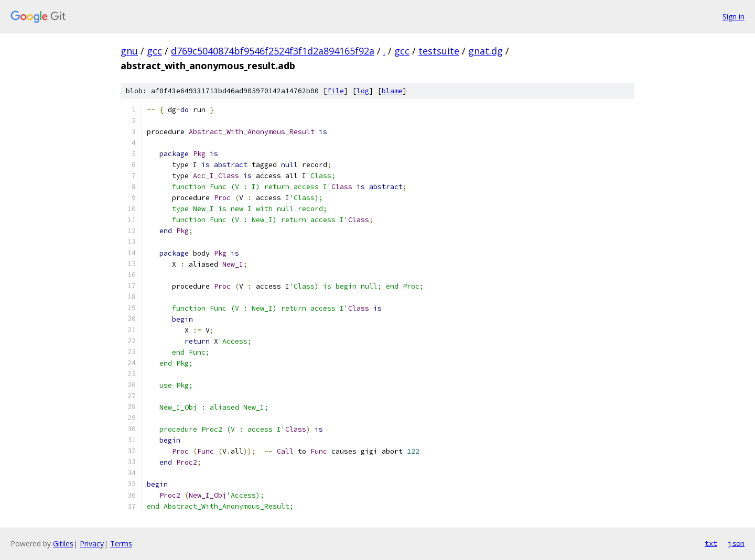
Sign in (734, 17)
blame (392, 91)
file (336, 91)
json (736, 543)
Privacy (92, 543)
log (363, 91)
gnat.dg (486, 51)
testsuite (439, 51)
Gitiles (63, 543)
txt (711, 543)
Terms (121, 543)
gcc (154, 51)
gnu (129, 51)
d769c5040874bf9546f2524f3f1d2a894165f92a (273, 51)
